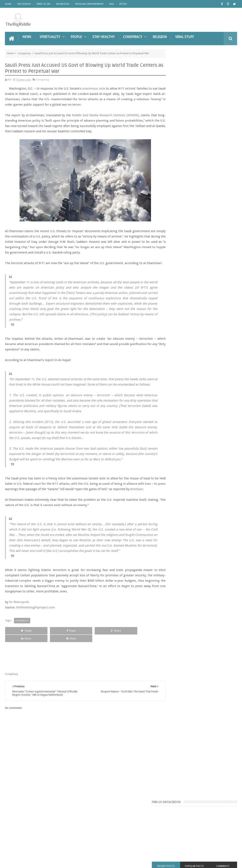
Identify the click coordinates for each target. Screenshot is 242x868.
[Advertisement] (198, 196)
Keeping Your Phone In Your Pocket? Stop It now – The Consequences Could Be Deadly (208, 457)
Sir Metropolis (19, 623)
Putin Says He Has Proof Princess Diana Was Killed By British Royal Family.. (209, 437)
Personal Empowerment (89, 4)
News (27, 36)
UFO (207, 295)
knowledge (175, 281)
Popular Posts (202, 115)
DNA (111, 4)
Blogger (202, 862)
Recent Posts (179, 115)
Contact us (227, 826)
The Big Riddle (40, 862)
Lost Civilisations (195, 281)
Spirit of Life (43, 4)
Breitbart (11, 505)
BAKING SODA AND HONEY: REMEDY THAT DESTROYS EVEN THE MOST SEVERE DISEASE (209, 320)
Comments (225, 115)
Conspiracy (133, 36)
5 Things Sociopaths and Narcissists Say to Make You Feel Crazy (209, 399)
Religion (160, 36)
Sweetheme (230, 862)
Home (8, 4)
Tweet (19, 652)
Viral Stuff (185, 36)
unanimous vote (94, 88)
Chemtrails (175, 275)
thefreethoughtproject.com (35, 629)
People (123, 4)
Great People (219, 275)
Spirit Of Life (55, 826)
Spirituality (50, 36)
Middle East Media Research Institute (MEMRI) (106, 115)
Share (50, 652)
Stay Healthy (24, 4)
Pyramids (206, 288)
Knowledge (63, 4)
